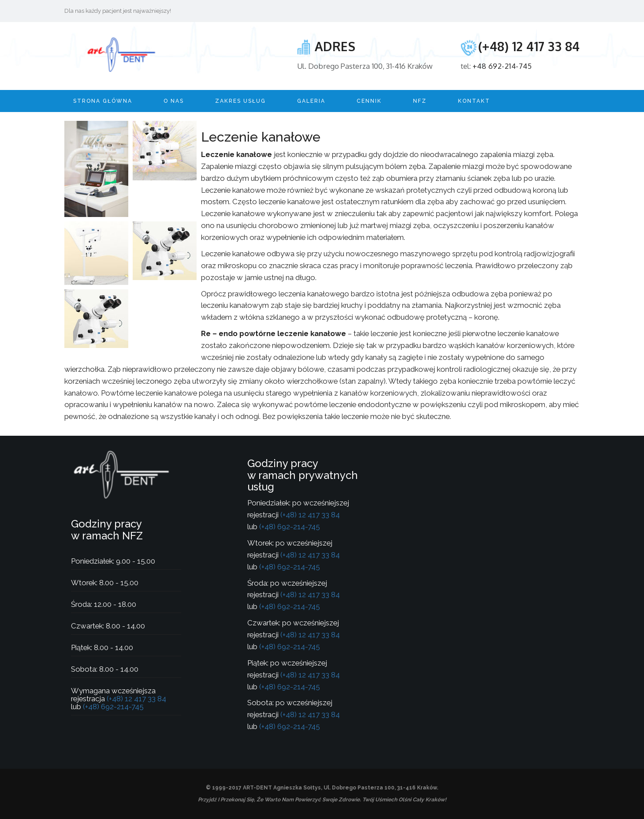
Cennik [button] (369, 101)
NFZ (420, 101)
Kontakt (474, 101)
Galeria (311, 101)
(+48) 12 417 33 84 (529, 46)
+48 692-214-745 (502, 66)
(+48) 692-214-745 (112, 707)
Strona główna (103, 101)
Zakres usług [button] (240, 101)
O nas (174, 101)
